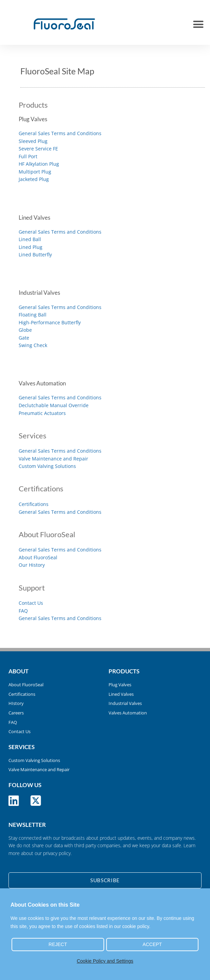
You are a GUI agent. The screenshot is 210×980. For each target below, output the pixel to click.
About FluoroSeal (38, 557)
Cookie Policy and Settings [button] (105, 961)
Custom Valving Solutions (47, 466)
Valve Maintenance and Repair (53, 459)
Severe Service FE (38, 149)
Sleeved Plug (33, 141)
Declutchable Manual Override (54, 405)
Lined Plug (31, 247)
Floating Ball (33, 315)
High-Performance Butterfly (50, 322)
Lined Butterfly (35, 255)
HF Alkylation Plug (39, 164)
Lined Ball (30, 239)
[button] (198, 24)
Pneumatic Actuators (42, 413)
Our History (32, 565)
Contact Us (31, 603)
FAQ (23, 611)
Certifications (34, 504)
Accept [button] (152, 944)
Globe (25, 330)
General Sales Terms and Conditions (60, 133)
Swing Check (33, 345)
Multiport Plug (35, 172)
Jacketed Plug (34, 179)
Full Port (28, 156)
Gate (24, 338)
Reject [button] (58, 944)
